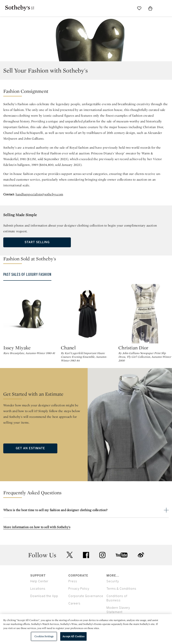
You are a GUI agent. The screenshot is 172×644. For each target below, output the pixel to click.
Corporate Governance (86, 596)
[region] (86, 629)
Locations (38, 589)
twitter (70, 555)
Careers (74, 604)
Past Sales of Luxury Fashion (27, 275)
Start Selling (37, 242)
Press (73, 581)
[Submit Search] (128, 8)
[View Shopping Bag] (150, 8)
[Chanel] (88, 314)
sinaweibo (141, 555)
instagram (102, 555)
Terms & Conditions (121, 589)
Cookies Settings (44, 636)
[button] (86, 92)
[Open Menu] (161, 8)
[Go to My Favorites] (139, 8)
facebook (86, 555)
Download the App (44, 596)
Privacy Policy (79, 589)
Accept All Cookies (73, 636)
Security (113, 581)
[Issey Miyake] (30, 314)
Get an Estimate (30, 448)
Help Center (39, 581)
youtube (122, 555)
